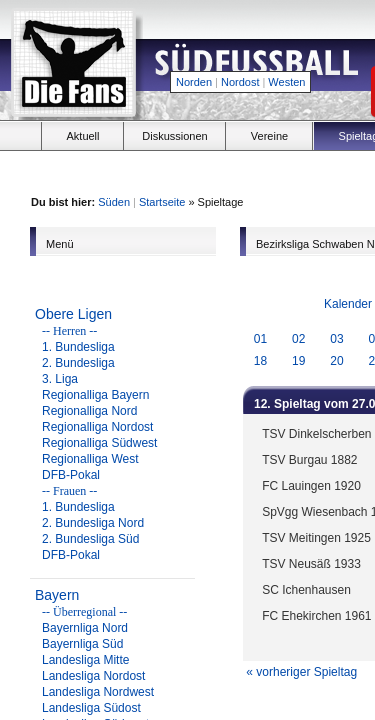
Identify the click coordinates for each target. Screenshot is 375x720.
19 (298, 361)
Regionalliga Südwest (99, 443)
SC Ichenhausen (306, 590)
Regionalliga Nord (89, 411)
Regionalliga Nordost (97, 427)
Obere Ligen (73, 314)
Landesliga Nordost (93, 676)
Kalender (348, 304)
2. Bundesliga (78, 363)
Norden (194, 82)
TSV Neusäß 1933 (311, 564)
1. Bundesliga (78, 347)
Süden (114, 202)
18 (260, 361)
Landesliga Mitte (85, 660)
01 (260, 339)
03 (336, 339)
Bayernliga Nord (85, 628)
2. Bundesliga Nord (93, 523)
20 (336, 361)
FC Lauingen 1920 (311, 486)
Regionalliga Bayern (95, 395)
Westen (286, 82)
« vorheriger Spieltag (301, 672)
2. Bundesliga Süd (90, 539)
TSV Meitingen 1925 (316, 538)
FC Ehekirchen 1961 (316, 616)
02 (298, 339)
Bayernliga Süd (82, 644)
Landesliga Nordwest (98, 692)
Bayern (57, 595)
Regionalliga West (90, 459)
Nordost (240, 82)
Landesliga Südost (91, 708)
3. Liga (60, 379)
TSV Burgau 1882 (309, 460)
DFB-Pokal (71, 475)
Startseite (162, 202)
